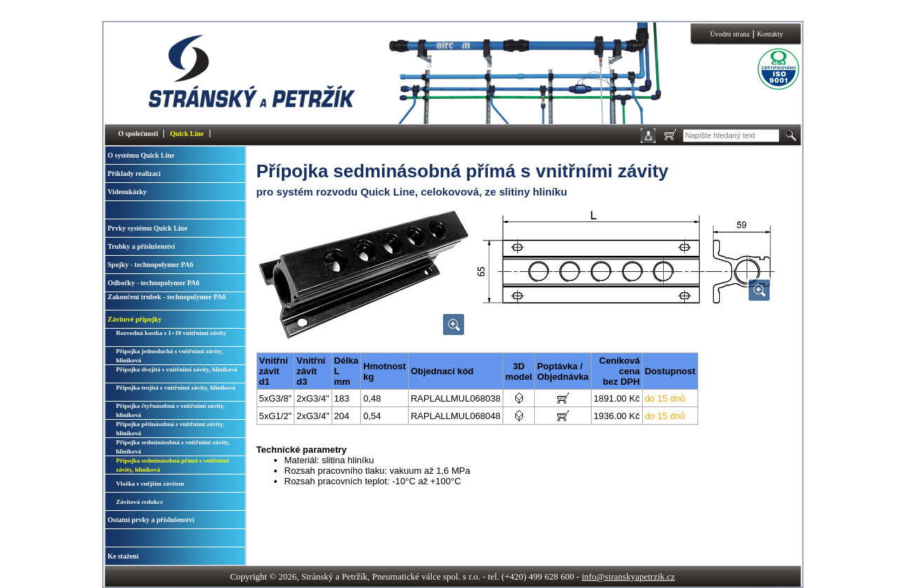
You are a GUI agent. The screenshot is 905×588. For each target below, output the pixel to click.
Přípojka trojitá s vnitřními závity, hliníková (176, 388)
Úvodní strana (730, 34)
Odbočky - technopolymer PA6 (154, 283)
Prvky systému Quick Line (148, 228)
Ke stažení (123, 556)
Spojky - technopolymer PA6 (151, 265)
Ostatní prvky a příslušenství (151, 520)
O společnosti (138, 134)
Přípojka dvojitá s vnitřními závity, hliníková (177, 369)
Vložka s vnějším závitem (150, 484)
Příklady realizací (135, 173)
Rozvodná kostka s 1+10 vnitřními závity (171, 333)
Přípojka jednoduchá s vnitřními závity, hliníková (170, 356)
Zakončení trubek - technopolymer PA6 (167, 297)
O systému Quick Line (141, 155)
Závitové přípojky (135, 319)
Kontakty (770, 34)
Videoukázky (128, 192)
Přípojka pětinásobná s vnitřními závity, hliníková (170, 429)
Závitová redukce (140, 502)
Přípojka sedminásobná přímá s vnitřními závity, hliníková (173, 465)
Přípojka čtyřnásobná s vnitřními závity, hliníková (171, 410)
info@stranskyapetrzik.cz (628, 576)
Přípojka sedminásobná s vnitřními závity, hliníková (173, 447)
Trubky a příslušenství (142, 246)
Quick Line (186, 134)
